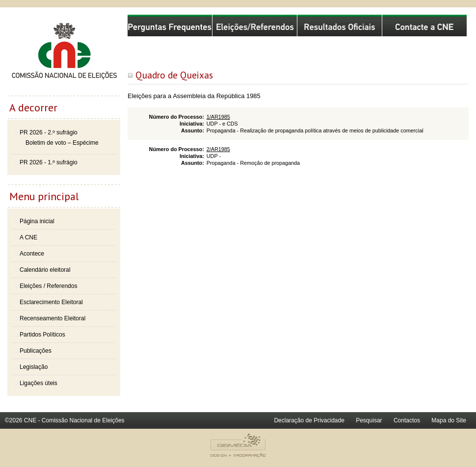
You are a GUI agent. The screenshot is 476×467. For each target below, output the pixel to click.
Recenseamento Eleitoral (53, 318)
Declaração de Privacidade (309, 420)
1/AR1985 (218, 117)
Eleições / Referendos (48, 286)
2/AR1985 (218, 149)
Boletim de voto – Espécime (62, 143)
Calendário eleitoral (45, 270)
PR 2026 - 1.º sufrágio (49, 162)
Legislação (34, 367)
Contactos (407, 420)
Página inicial (37, 221)
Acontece (32, 254)
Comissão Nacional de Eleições (64, 55)
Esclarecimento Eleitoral (51, 302)
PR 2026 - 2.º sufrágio (49, 132)
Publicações (36, 351)
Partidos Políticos (42, 335)
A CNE (28, 237)
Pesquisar (369, 420)
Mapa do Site (449, 420)
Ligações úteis (39, 383)
